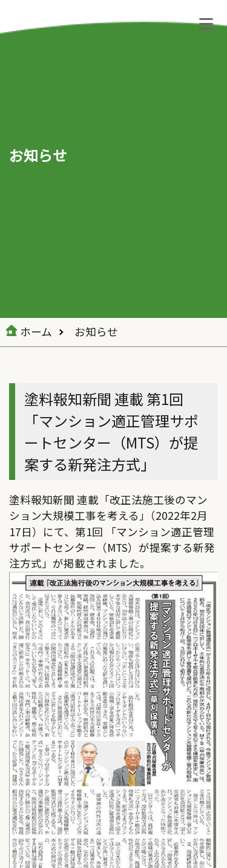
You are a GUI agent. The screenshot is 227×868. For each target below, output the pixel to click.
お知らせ (96, 332)
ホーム (36, 332)
